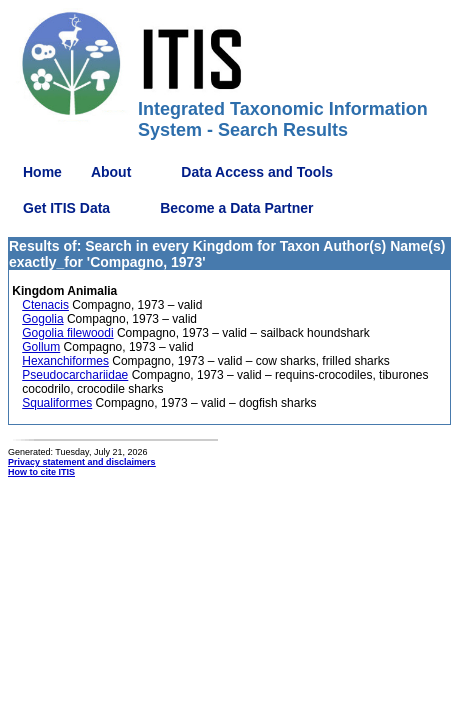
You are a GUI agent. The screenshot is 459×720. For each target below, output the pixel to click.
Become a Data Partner (236, 208)
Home (42, 172)
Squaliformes (57, 403)
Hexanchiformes (65, 361)
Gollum (41, 347)
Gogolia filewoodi (67, 333)
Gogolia (42, 319)
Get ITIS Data (66, 208)
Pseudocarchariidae (75, 375)
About (111, 172)
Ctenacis (45, 305)
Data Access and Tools (257, 172)
